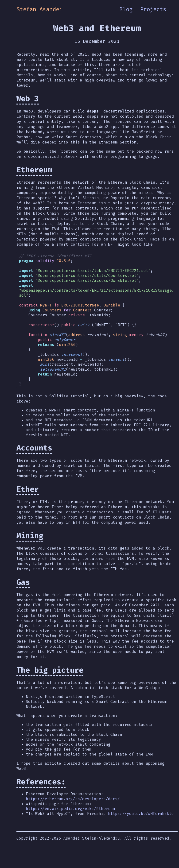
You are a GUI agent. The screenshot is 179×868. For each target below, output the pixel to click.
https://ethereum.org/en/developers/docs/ (73, 805)
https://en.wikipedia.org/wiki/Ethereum (70, 815)
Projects (153, 9)
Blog (126, 9)
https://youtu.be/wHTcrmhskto (141, 820)
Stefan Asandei (39, 9)
